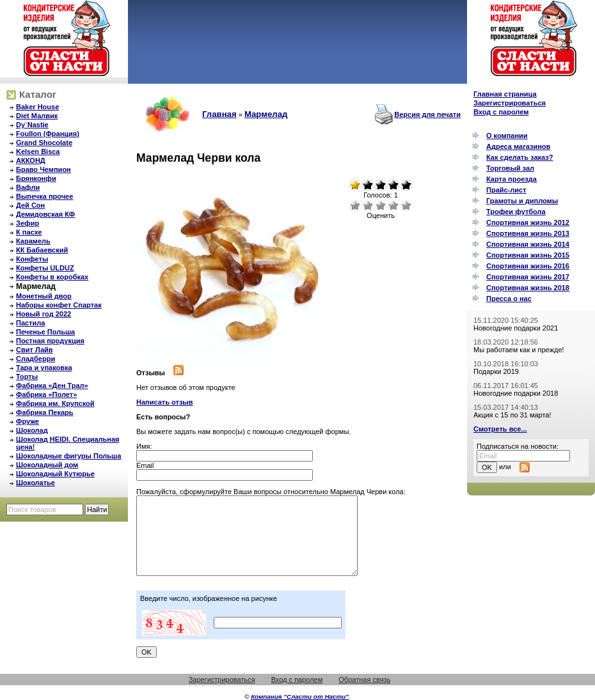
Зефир (28, 223)
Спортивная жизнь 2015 (528, 255)
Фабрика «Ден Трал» (52, 385)
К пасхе (29, 232)
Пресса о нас (509, 299)
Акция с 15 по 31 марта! (512, 415)
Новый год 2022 (44, 314)
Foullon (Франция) (48, 134)
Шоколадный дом (47, 465)
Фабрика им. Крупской (55, 403)
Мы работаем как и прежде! (519, 350)
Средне (381, 205)
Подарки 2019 (496, 371)
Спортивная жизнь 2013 (528, 233)
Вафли (28, 187)
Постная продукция (50, 341)
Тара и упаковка (44, 368)
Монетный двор (44, 296)
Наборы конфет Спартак (59, 305)
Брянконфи (36, 178)
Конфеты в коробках (52, 277)
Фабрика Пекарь (45, 412)
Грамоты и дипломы (522, 201)
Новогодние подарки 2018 (516, 393)
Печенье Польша (45, 332)
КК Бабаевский (42, 250)
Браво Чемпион (44, 169)
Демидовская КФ (45, 214)
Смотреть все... (500, 429)
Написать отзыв (165, 402)
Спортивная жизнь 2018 (528, 288)
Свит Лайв (35, 350)
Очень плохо (355, 205)
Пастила (30, 323)
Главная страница (505, 94)
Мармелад (36, 286)
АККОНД (31, 160)
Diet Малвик (37, 116)
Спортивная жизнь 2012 (528, 222)
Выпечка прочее (44, 196)
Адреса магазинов (518, 146)
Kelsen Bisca (38, 152)
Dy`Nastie (32, 125)
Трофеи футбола (516, 212)
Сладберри (36, 359)
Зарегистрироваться (510, 103)
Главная (219, 114)
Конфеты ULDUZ (45, 268)
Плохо (368, 205)
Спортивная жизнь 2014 (528, 244)
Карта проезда (512, 179)
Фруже (28, 421)
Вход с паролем (501, 112)
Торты (27, 377)
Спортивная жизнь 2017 (528, 277)
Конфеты (32, 259)
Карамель (33, 241)
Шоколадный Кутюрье (55, 474)
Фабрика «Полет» (46, 394)
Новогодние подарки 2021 (516, 328)
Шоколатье (36, 483)
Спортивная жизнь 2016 (528, 266)
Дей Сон (30, 205)
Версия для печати (427, 114)
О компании (507, 136)
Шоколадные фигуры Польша (68, 456)
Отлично (406, 205)
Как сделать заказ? (520, 157)
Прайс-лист (506, 190)
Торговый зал (510, 168)
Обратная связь (364, 680)
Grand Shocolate (44, 143)
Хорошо (393, 205)
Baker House (37, 107)
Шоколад (32, 430)
